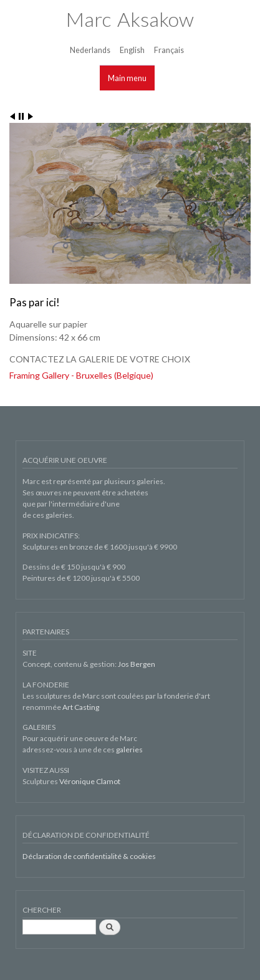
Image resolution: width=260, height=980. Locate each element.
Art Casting (81, 707)
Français (169, 50)
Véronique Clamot (90, 781)
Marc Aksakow (130, 19)
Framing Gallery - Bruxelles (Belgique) (81, 375)
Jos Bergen (137, 664)
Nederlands (90, 50)
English (132, 50)
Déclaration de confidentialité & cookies (89, 856)
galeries (129, 750)
